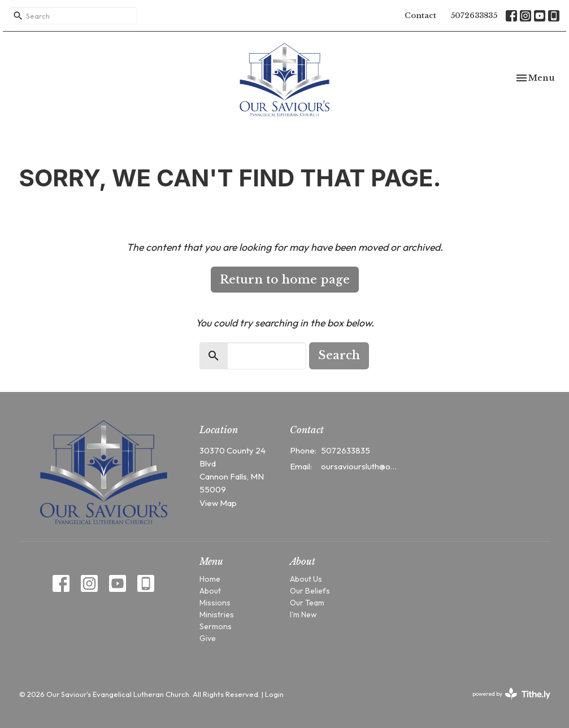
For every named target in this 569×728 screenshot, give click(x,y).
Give (208, 638)
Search (339, 355)
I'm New (303, 614)
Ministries (217, 614)
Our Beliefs (310, 591)
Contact (420, 16)
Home (210, 579)
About (210, 591)
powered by (511, 694)
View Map (218, 503)
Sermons (216, 626)
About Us (306, 579)
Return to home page (285, 280)
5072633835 (474, 16)
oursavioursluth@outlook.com (360, 466)
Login (274, 694)
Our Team (307, 603)
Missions (215, 603)
